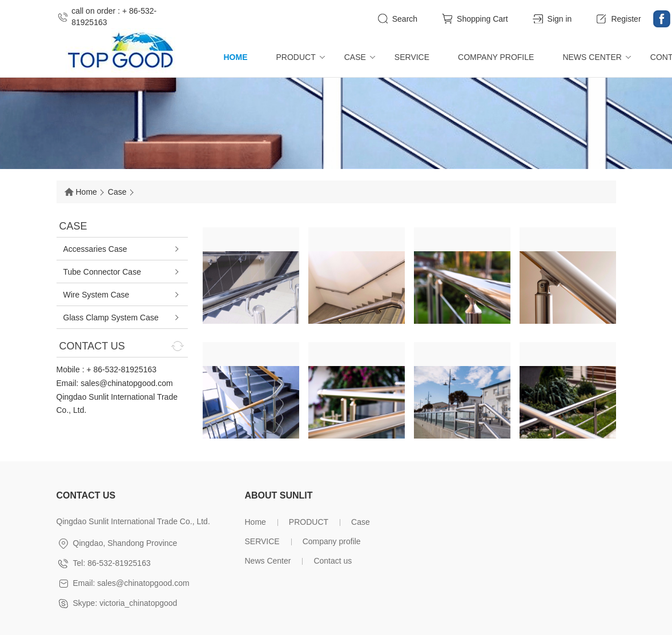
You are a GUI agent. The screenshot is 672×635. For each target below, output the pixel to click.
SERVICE (412, 57)
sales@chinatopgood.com (126, 383)
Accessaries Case (95, 249)
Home (236, 57)
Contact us (333, 561)
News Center (592, 57)
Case (355, 57)
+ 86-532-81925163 (121, 369)
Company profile (496, 57)
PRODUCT (296, 57)
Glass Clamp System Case (111, 317)
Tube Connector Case (102, 272)
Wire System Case (96, 295)
